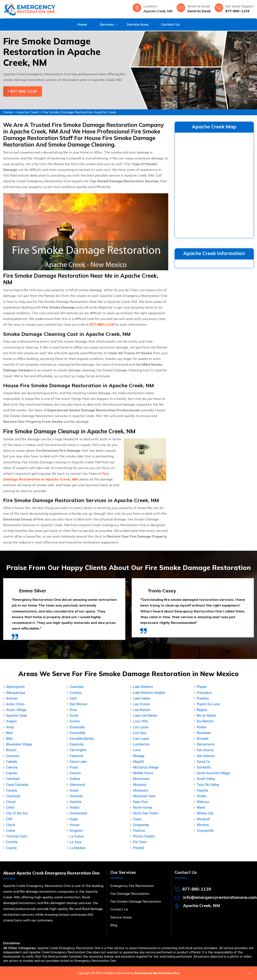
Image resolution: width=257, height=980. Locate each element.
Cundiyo (76, 693)
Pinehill (139, 848)
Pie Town (140, 842)
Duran (74, 716)
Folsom (75, 773)
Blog (114, 925)
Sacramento (206, 744)
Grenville (76, 796)
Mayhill (139, 762)
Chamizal (13, 796)
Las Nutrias (142, 710)
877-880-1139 (237, 11)
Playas (202, 687)
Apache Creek (28, 112)
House (75, 825)
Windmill (203, 819)
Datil (73, 698)
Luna (137, 750)
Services (107, 24)
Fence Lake (78, 762)
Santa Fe (203, 762)
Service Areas (121, 917)
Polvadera (204, 693)
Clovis (11, 825)
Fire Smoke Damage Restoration (136, 901)
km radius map (214, 184)
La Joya (76, 842)
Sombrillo (204, 767)
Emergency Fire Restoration (132, 886)
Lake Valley (142, 698)
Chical (11, 802)
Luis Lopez (141, 739)
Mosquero (141, 790)
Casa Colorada (17, 785)
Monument (141, 779)
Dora (73, 710)
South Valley (206, 779)
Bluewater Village (19, 744)
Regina (202, 710)
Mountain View (144, 796)
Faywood (77, 756)
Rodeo (202, 727)
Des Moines (79, 704)
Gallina (75, 779)
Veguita (202, 790)
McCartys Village (146, 767)
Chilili (10, 808)
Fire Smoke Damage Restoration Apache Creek (79, 112)
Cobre (11, 831)
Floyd (74, 767)
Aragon (12, 721)
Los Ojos (140, 733)
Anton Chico (15, 704)
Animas (12, 698)
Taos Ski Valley (208, 785)
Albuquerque (16, 693)
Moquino (140, 785)
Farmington (78, 750)
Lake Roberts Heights (149, 693)
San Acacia (205, 750)
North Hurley (143, 808)
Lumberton (141, 744)
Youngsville (205, 831)
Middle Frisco (143, 773)
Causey (12, 790)
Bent (10, 733)
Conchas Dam (17, 836)
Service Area (138, 24)
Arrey (10, 727)
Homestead (79, 813)
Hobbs (75, 808)
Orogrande (141, 825)
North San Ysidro (146, 813)
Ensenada (77, 727)
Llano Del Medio (145, 716)
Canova (12, 767)
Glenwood (77, 785)
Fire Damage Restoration (130, 894)
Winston (203, 825)
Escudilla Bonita (82, 739)
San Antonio (206, 756)
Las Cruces (141, 704)
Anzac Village (16, 710)
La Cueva (77, 836)
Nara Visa (140, 802)
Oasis (137, 819)
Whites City (205, 813)
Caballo (12, 762)
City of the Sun (17, 813)
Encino (75, 721)
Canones (13, 756)
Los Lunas (141, 727)
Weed (201, 808)
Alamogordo (15, 687)
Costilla (12, 842)
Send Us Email (199, 11)
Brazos (11, 750)
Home (82, 24)
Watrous (203, 802)
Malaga (139, 756)
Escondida (78, 733)
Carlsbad (13, 779)
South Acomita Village (213, 773)
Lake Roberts (143, 687)
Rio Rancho (205, 721)
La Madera (78, 848)
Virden (202, 796)
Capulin (12, 773)
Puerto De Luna (208, 704)
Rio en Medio (207, 716)
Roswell (203, 739)
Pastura (139, 831)
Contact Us (170, 24)
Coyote (11, 848)
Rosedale (204, 733)
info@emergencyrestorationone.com (220, 897)
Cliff (9, 819)
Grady (74, 790)
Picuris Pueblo (144, 836)
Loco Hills (141, 721)
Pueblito (203, 698)
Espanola (77, 744)
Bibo (10, 739)
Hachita (76, 802)
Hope (74, 819)
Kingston (76, 831)
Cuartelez (77, 687)
